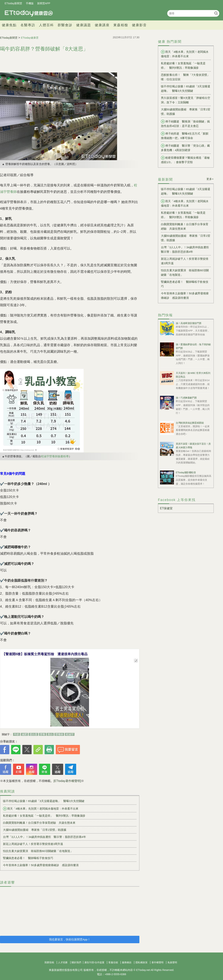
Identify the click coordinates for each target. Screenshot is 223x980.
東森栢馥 (121, 25)
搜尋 (216, 13)
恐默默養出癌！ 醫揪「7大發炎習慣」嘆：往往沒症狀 (185, 77)
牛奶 (17, 734)
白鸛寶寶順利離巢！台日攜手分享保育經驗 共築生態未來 (39, 823)
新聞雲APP (44, 3)
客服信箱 (113, 962)
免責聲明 (172, 962)
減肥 (24, 734)
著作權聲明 (157, 962)
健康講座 (102, 25)
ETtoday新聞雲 (13, 3)
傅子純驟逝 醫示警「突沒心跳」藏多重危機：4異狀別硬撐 (185, 148)
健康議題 (84, 25)
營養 (43, 734)
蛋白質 (33, 734)
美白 (50, 734)
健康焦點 (9, 25)
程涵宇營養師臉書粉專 (55, 456)
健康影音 (139, 25)
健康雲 (29, 13)
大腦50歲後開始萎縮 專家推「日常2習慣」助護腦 (35, 830)
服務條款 (127, 962)
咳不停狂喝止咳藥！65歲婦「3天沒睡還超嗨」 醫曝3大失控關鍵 (44, 801)
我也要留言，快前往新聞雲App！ (70, 939)
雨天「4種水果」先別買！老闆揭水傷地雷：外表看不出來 (41, 809)
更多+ (210, 179)
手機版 (30, 3)
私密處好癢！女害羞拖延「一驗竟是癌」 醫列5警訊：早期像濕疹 (44, 816)
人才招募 (63, 962)
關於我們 (76, 962)
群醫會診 (65, 25)
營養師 (59, 734)
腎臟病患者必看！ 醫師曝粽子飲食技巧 (28, 858)
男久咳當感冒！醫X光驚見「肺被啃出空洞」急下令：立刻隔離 (186, 100)
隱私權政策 (142, 962)
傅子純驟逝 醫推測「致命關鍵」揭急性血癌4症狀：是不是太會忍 (185, 124)
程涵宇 (70, 734)
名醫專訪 (28, 25)
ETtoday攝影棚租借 (186, 472)
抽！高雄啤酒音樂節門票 (189, 323)
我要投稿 (49, 962)
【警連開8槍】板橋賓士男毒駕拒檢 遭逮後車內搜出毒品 (45, 654)
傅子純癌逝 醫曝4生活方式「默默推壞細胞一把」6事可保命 (185, 136)
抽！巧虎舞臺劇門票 (186, 398)
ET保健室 (166, 508)
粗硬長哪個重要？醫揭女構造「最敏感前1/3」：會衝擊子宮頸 (185, 160)
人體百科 (46, 25)
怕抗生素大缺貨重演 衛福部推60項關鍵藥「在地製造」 (38, 851)
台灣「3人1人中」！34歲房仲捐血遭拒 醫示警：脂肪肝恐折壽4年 (45, 837)
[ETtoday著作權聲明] (67, 781)
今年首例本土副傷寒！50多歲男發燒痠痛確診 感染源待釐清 (41, 865)
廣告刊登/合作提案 (94, 962)
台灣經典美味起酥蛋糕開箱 (190, 423)
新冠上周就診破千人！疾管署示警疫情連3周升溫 (33, 844)
